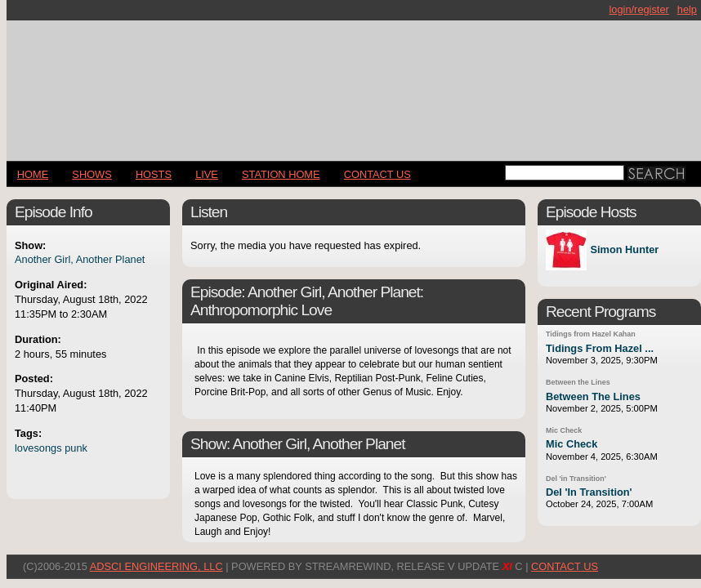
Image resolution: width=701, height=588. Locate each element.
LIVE (207, 174)
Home (33, 174)
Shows (92, 174)
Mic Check (564, 430)
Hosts (154, 174)
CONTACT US (377, 174)
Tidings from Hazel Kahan (591, 334)
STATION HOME (281, 174)
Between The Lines (593, 396)
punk (76, 448)
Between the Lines (578, 382)
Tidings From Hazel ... (600, 348)
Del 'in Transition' (576, 479)
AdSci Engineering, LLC (156, 566)
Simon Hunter (624, 250)
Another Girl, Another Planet (80, 259)
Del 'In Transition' (589, 492)
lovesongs (38, 448)
